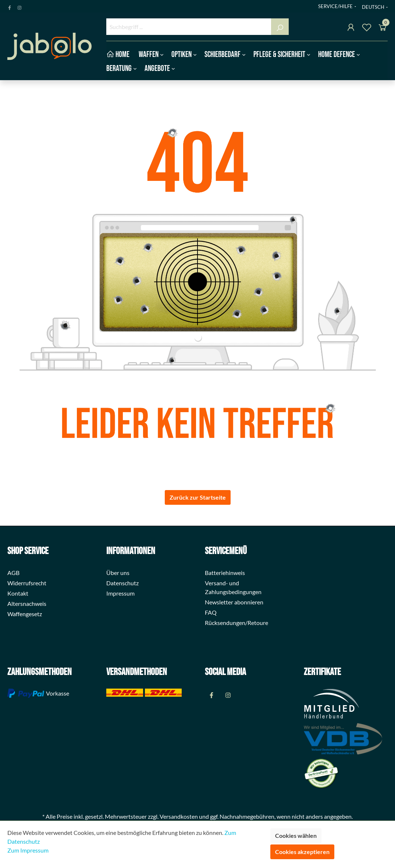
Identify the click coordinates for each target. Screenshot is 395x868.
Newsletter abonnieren (234, 602)
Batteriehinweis (225, 573)
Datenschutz (122, 583)
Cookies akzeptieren (302, 852)
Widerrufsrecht (27, 583)
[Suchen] (280, 27)
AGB (13, 573)
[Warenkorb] (382, 28)
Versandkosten (179, 816)
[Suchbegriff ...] (189, 27)
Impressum (120, 593)
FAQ (211, 612)
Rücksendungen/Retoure (236, 623)
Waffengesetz (25, 614)
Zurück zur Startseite (198, 497)
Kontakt (18, 593)
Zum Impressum (28, 850)
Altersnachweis (27, 603)
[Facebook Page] (10, 6)
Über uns (118, 573)
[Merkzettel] (367, 28)
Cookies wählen (296, 835)
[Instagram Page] (19, 6)
